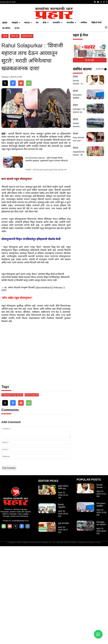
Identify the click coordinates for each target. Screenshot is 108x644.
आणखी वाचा (101, 109)
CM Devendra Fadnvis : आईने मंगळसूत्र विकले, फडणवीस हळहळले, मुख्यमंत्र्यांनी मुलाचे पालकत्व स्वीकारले (46, 257)
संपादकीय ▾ (58, 62)
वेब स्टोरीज (6, 68)
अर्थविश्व (84, 62)
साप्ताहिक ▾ (71, 62)
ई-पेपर (17, 68)
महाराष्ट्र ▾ (28, 62)
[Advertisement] (54, 25)
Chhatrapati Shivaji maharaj (12, 493)
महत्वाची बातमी (27, 76)
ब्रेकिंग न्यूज (15, 76)
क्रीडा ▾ (46, 62)
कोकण (75, 116)
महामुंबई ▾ (16, 62)
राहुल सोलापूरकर (9, 238)
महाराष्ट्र (5, 76)
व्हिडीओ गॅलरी (96, 62)
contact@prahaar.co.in (20, 618)
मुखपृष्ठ (5, 62)
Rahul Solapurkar (32, 493)
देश (37, 62)
